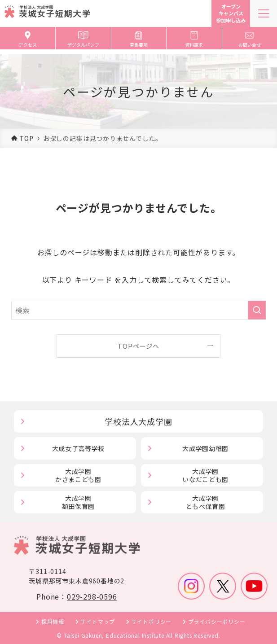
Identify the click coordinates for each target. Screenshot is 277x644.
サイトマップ (98, 621)
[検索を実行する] (257, 310)
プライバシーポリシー (217, 621)
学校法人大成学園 (138, 421)
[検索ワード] (139, 310)
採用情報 (53, 621)
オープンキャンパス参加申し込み (231, 13)
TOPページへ (138, 346)
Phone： (77, 596)
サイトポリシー (152, 621)
